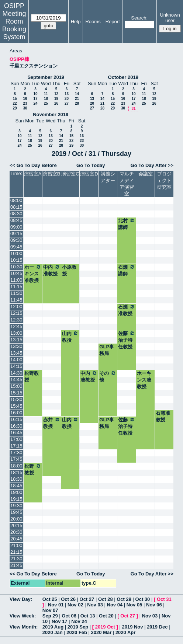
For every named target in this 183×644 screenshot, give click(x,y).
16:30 (16, 426)
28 (77, 103)
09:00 (16, 227)
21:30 (16, 559)
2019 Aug (53, 627)
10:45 (16, 273)
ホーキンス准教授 (33, 274)
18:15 (16, 472)
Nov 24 (79, 621)
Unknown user (170, 18)
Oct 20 (106, 616)
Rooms (93, 22)
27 (67, 103)
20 (67, 99)
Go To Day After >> (152, 165)
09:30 (16, 240)
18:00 (16, 466)
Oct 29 (124, 599)
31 (133, 109)
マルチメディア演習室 (127, 184)
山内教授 (70, 337)
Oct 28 (106, 599)
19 (56, 99)
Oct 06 (69, 616)
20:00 (16, 519)
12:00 (16, 307)
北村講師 (127, 224)
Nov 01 (56, 605)
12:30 (16, 320)
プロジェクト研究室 (164, 180)
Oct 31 (164, 599)
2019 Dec (157, 627)
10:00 (16, 253)
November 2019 (51, 114)
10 (35, 94)
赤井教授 (52, 423)
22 (15, 103)
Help (76, 22)
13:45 (16, 353)
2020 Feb (77, 632)
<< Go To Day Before (33, 165)
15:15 (16, 393)
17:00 (16, 439)
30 (25, 108)
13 (67, 94)
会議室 (146, 174)
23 (25, 103)
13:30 (16, 346)
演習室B (52, 174)
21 (77, 99)
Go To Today (91, 165)
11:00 (16, 280)
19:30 (16, 506)
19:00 (16, 492)
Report (113, 22)
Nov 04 (115, 605)
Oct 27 (87, 599)
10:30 (16, 267)
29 (15, 108)
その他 (108, 376)
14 (77, 94)
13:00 (16, 333)
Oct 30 (143, 599)
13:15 (16, 340)
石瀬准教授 (127, 310)
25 (46, 103)
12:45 (16, 326)
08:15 (16, 207)
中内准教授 (52, 270)
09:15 (16, 234)
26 (56, 103)
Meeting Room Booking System (14, 25)
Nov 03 (95, 605)
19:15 (16, 499)
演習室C (70, 174)
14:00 (16, 360)
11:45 (16, 300)
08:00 (16, 200)
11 (46, 94)
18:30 (16, 479)
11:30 (16, 293)
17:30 (16, 452)
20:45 (16, 539)
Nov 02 (75, 605)
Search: (139, 18)
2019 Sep (78, 627)
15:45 (16, 406)
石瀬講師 (127, 270)
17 (35, 99)
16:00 (16, 413)
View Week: (23, 616)
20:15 (16, 525)
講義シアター (108, 177)
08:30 (16, 214)
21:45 (16, 565)
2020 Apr (125, 632)
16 (25, 99)
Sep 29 (50, 616)
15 (15, 99)
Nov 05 (134, 605)
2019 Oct (105, 627)
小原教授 (69, 270)
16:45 (16, 433)
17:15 (16, 446)
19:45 (16, 512)
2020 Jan (53, 632)
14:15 (16, 366)
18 (46, 99)
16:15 (16, 419)
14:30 (16, 373)
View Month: (24, 627)
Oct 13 (88, 616)
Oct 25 (50, 599)
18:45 (16, 486)
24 (35, 103)
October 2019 (123, 77)
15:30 (16, 399)
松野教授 (32, 377)
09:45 (16, 247)
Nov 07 (50, 610)
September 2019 (46, 77)
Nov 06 (154, 605)
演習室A (33, 174)
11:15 (16, 287)
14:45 (16, 380)
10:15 (16, 260)
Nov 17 (60, 621)
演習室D (89, 174)
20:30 (16, 532)
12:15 (16, 313)
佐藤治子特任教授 (127, 340)
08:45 (16, 220)
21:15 (16, 552)
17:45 (16, 459)
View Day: (21, 599)
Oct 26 (68, 599)
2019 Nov (132, 627)
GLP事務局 (107, 350)
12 (56, 94)
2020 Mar (101, 632)
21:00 (16, 545)
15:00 (16, 386)
